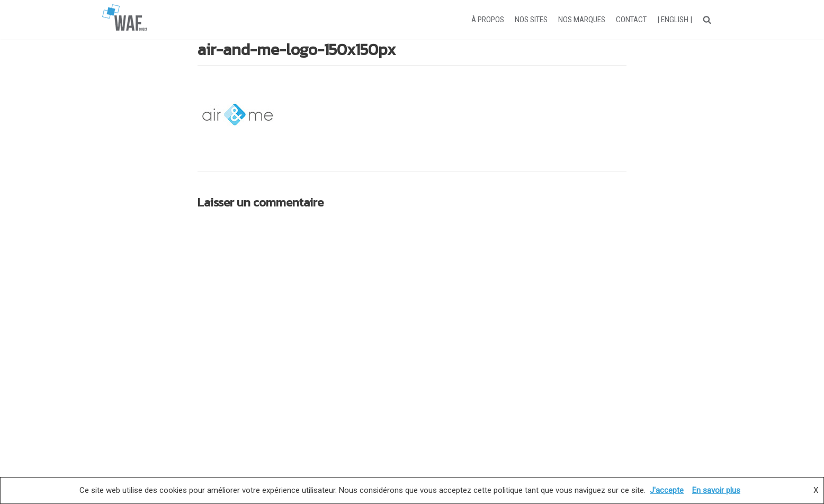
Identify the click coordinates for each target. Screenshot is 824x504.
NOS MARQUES (582, 20)
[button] (707, 20)
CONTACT (631, 20)
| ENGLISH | (675, 20)
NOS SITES (531, 20)
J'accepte (667, 490)
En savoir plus (716, 490)
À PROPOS (488, 20)
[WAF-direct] (125, 20)
